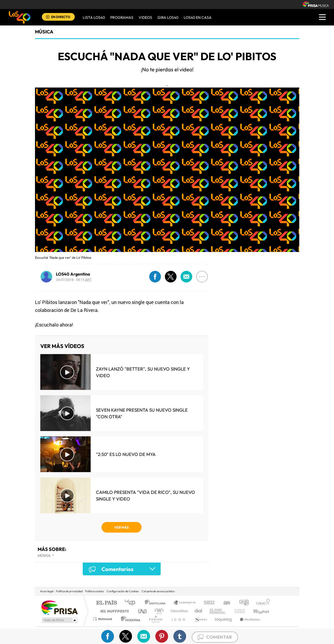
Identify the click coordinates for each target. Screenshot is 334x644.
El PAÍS (106, 603)
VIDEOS (145, 18)
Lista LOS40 (94, 18)
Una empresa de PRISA (59, 607)
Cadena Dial (199, 611)
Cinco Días (178, 611)
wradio (158, 611)
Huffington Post (113, 611)
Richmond (103, 619)
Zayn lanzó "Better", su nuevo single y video (143, 372)
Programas (122, 18)
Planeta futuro (238, 611)
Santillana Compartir (185, 603)
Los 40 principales (132, 603)
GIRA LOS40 (168, 18)
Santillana (157, 603)
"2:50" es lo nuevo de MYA (126, 454)
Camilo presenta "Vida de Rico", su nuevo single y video (146, 495)
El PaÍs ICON (178, 619)
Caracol (261, 603)
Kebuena (257, 611)
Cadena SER (208, 603)
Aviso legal (47, 591)
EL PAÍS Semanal (218, 611)
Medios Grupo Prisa (59, 620)
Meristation (249, 619)
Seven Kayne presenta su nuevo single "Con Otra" (142, 413)
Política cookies (95, 591)
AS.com (224, 603)
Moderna (129, 619)
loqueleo (224, 619)
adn (242, 603)
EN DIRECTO (61, 17)
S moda (200, 619)
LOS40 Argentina (73, 274)
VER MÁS (122, 527)
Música (44, 32)
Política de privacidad (69, 591)
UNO (143, 611)
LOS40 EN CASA (198, 18)
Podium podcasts (155, 619)
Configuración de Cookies (123, 591)
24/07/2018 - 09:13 (74, 280)
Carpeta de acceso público (158, 591)
